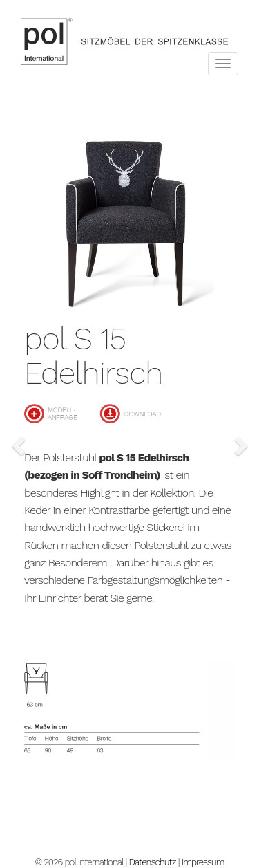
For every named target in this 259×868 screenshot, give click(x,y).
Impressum (203, 862)
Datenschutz (153, 862)
